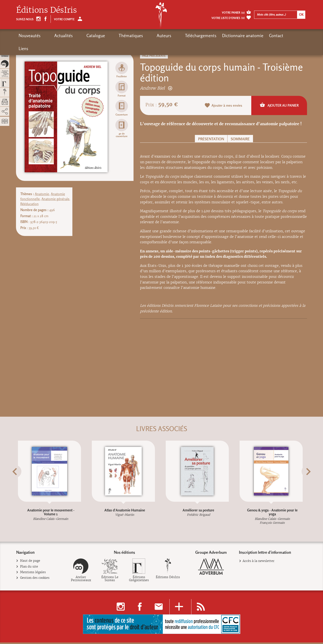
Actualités (56, 36)
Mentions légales (33, 574)
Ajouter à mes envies (224, 106)
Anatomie (42, 194)
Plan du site (29, 568)
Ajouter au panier (279, 105)
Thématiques (107, 36)
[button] (22, 482)
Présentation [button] (211, 139)
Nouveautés (30, 36)
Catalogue (80, 36)
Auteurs (132, 36)
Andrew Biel (156, 88)
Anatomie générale (55, 199)
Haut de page (30, 563)
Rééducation (29, 204)
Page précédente (154, 56)
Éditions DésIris (47, 10)
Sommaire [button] (240, 139)
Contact (236, 36)
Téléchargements (161, 36)
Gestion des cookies (35, 580)
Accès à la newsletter (259, 563)
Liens (254, 36)
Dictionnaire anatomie (203, 36)
